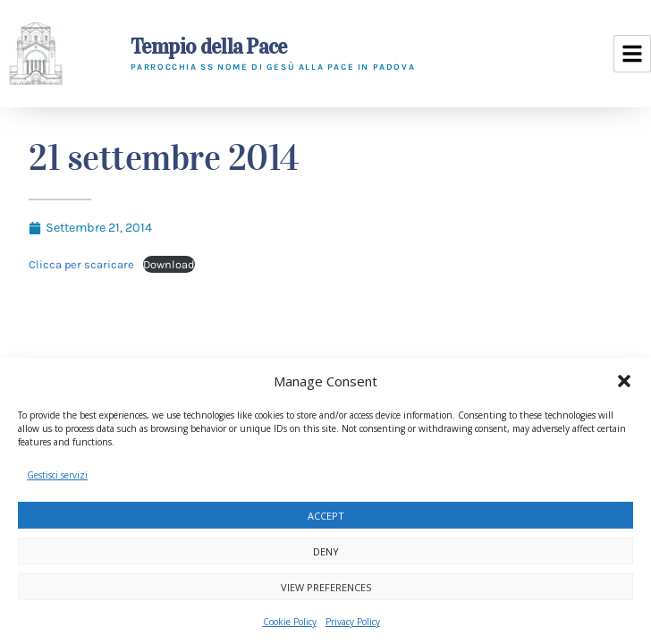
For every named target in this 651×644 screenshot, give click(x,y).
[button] (624, 381)
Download (169, 264)
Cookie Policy (290, 622)
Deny (326, 551)
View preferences (326, 587)
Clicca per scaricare (81, 264)
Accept (326, 516)
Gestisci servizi (57, 475)
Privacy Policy (353, 622)
